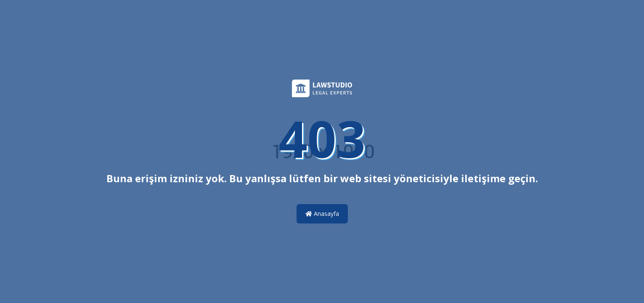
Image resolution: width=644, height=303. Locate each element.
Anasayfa (322, 214)
